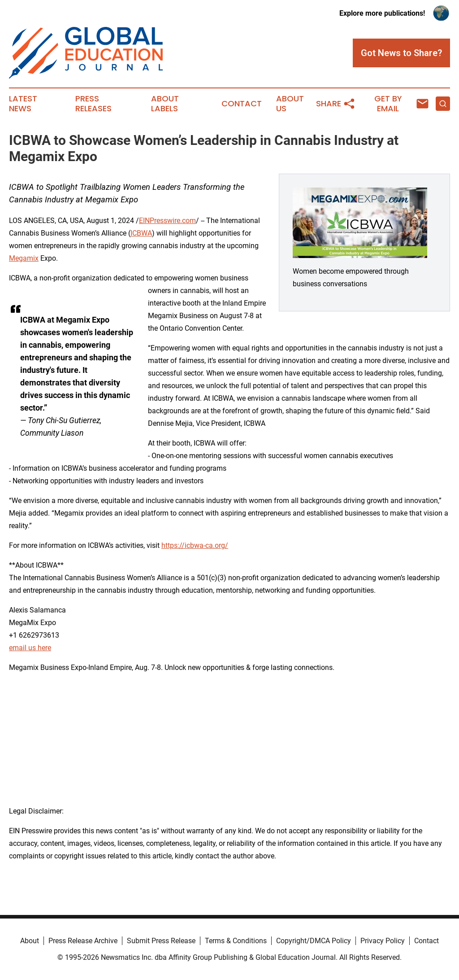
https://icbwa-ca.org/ (195, 545)
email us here (30, 648)
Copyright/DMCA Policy (314, 941)
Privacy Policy (383, 941)
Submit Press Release (161, 941)
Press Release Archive (83, 941)
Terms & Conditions (236, 941)
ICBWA (141, 233)
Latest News (23, 104)
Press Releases (93, 104)
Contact (242, 104)
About (30, 941)
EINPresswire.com (167, 221)
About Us (290, 104)
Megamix (24, 258)
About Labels (165, 104)
